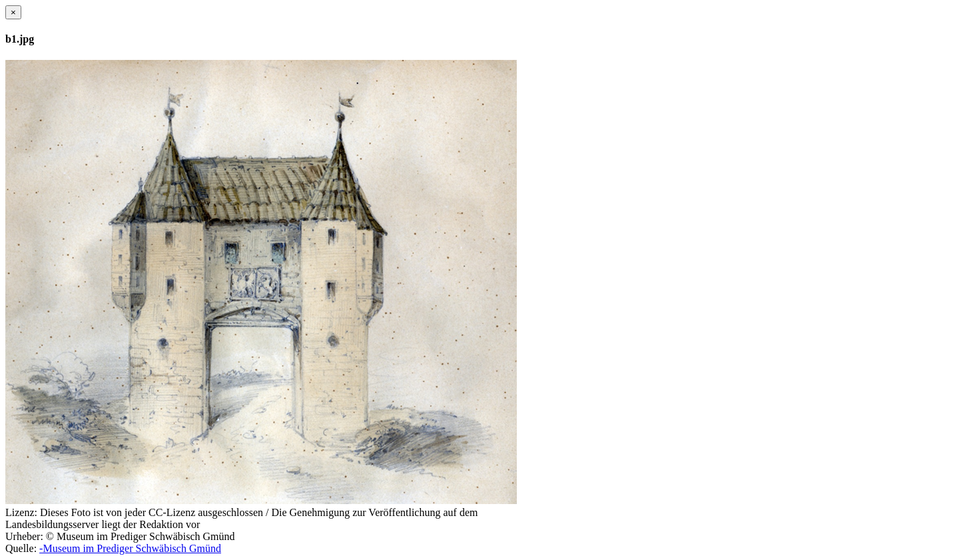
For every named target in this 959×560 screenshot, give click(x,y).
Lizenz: (21, 512)
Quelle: (21, 548)
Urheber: (24, 536)
